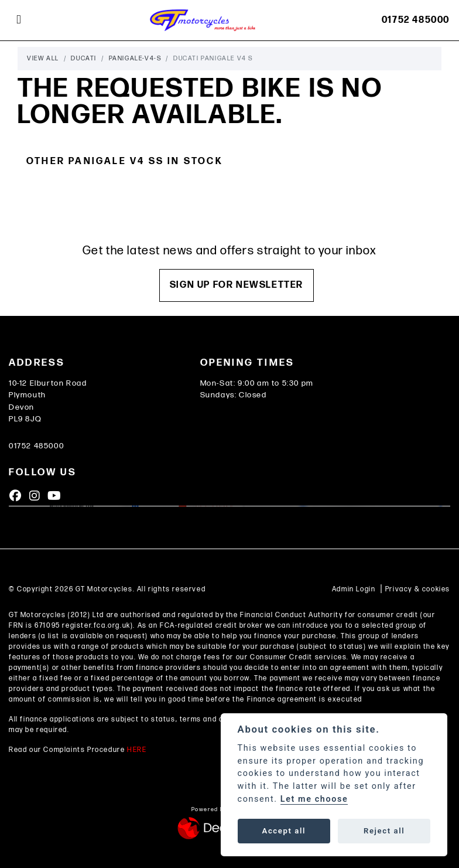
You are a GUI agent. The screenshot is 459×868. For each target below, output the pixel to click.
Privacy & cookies (418, 589)
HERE (137, 750)
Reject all (384, 831)
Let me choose (314, 799)
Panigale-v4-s (135, 58)
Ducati (84, 58)
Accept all (284, 831)
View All (43, 58)
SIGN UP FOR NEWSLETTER (237, 285)
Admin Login (354, 589)
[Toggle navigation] (19, 20)
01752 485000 (416, 20)
